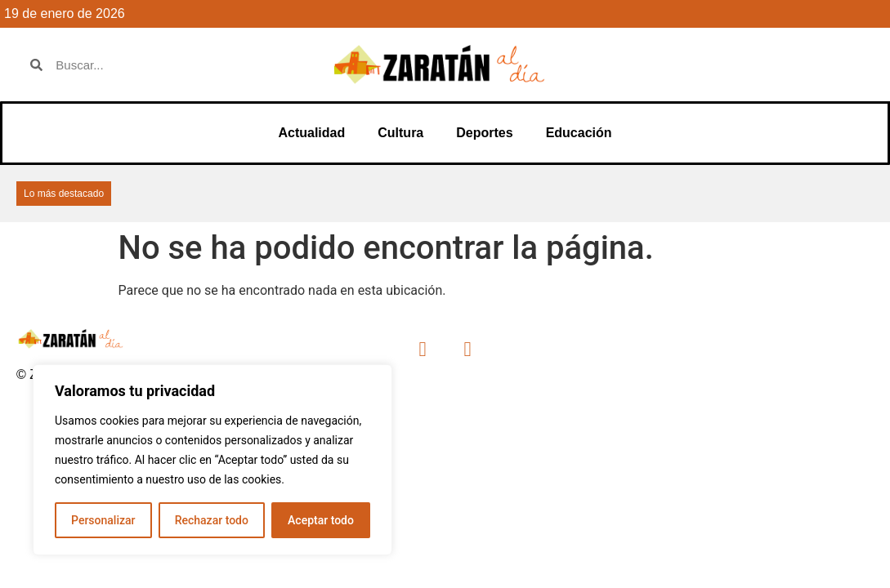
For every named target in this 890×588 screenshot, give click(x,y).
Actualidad (311, 133)
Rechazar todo (212, 520)
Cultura (400, 133)
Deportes (484, 133)
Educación (579, 133)
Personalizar (103, 520)
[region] (212, 460)
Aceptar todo (321, 520)
